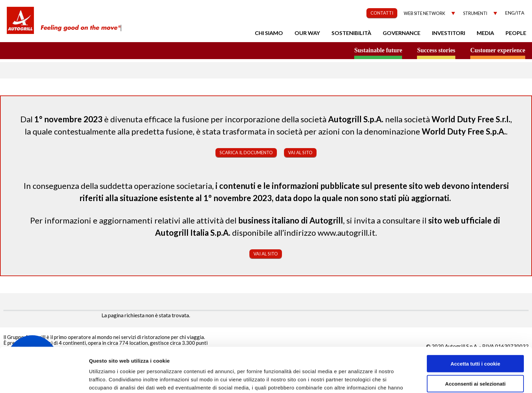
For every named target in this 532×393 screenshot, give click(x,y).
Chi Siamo (269, 33)
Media (485, 33)
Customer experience (498, 50)
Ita (520, 13)
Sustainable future (378, 50)
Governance (402, 33)
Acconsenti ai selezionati (475, 345)
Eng (510, 13)
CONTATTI (382, 13)
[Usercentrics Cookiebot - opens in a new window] (44, 380)
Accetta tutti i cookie (476, 325)
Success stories (436, 50)
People (516, 33)
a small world (65, 50)
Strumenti (475, 13)
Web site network (424, 13)
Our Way (307, 33)
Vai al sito (300, 153)
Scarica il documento (246, 153)
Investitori (449, 33)
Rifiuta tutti (475, 365)
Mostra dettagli (360, 380)
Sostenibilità (351, 33)
